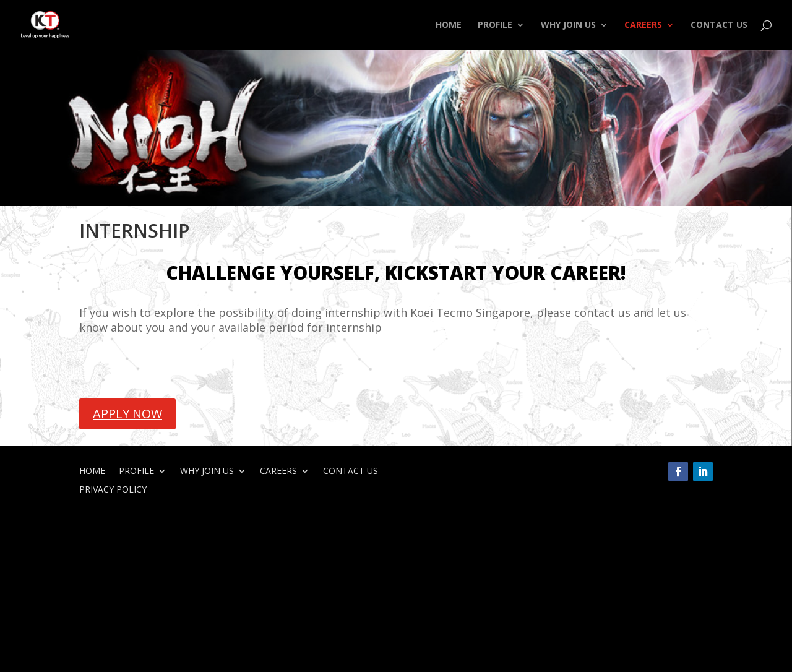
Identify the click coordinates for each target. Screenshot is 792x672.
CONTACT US (719, 25)
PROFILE (495, 25)
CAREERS (643, 25)
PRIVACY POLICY (113, 490)
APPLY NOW (127, 414)
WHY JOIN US (568, 25)
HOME (449, 25)
